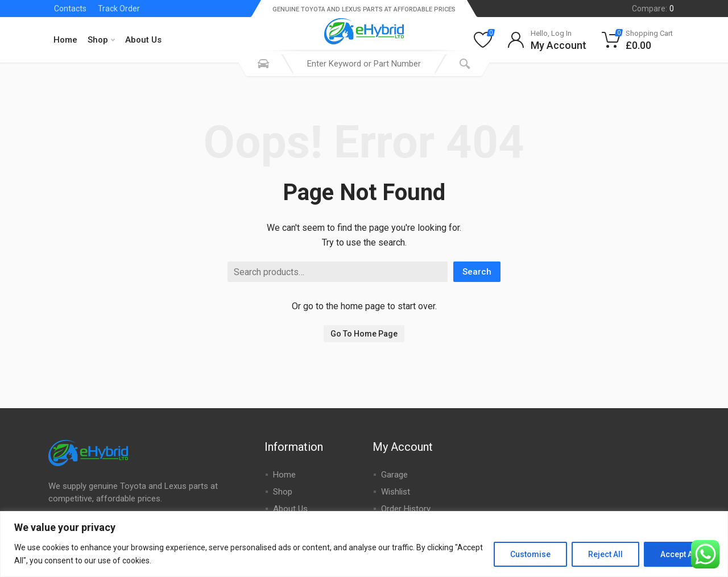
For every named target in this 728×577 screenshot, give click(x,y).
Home (65, 40)
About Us (143, 40)
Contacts (70, 9)
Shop (101, 40)
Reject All (605, 554)
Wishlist (396, 492)
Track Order (119, 9)
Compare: (653, 9)
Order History (406, 509)
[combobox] (364, 64)
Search (477, 272)
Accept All (679, 554)
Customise (530, 554)
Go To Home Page (364, 334)
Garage (394, 475)
